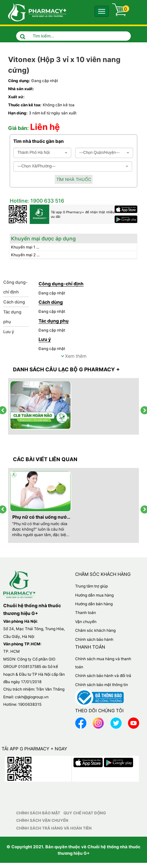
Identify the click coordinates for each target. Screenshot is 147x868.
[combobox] (42, 153)
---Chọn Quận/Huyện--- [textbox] (99, 153)
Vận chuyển (86, 622)
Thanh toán (85, 613)
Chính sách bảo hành (94, 639)
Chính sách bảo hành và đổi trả (103, 676)
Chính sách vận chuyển (42, 820)
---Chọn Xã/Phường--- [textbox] (36, 166)
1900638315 (30, 704)
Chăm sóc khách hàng (95, 630)
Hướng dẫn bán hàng (94, 604)
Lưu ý (9, 332)
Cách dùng (14, 302)
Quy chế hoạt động (85, 813)
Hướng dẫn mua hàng (94, 595)
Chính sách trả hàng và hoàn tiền (54, 828)
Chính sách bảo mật (38, 813)
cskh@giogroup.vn (32, 697)
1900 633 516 (47, 201)
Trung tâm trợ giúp (91, 586)
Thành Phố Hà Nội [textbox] (34, 153)
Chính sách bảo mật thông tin (102, 685)
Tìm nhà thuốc (74, 179)
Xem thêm (74, 356)
